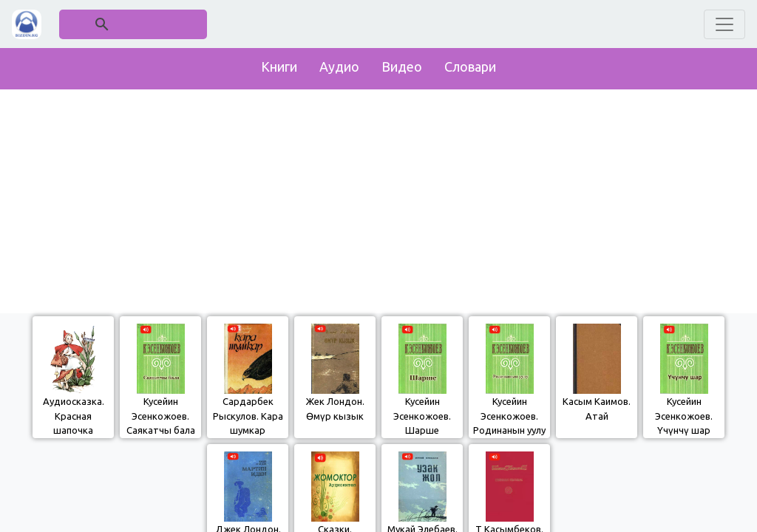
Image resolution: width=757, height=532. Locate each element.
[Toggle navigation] (724, 24)
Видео (402, 66)
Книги (279, 66)
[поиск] (134, 24)
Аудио (339, 66)
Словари (470, 66)
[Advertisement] (378, 198)
